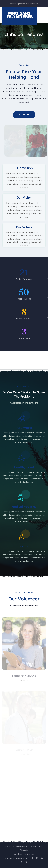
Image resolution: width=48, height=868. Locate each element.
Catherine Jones (24, 677)
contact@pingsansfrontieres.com (24, 4)
